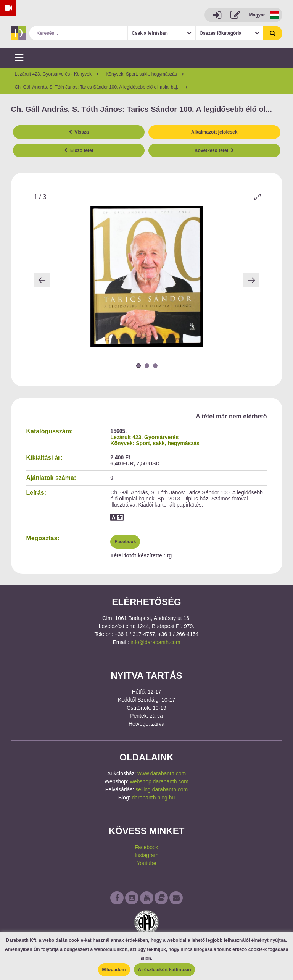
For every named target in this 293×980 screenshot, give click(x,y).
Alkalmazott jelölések (214, 132)
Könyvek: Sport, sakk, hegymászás (155, 443)
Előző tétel (79, 150)
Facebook (125, 542)
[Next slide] (251, 280)
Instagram (146, 855)
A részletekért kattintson (165, 970)
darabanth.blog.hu (153, 798)
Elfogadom (114, 970)
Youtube (147, 863)
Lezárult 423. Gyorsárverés (144, 437)
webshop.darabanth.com (159, 781)
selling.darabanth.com (162, 789)
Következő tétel (214, 150)
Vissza (79, 132)
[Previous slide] (42, 280)
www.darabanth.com (162, 773)
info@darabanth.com (155, 642)
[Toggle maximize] (258, 197)
